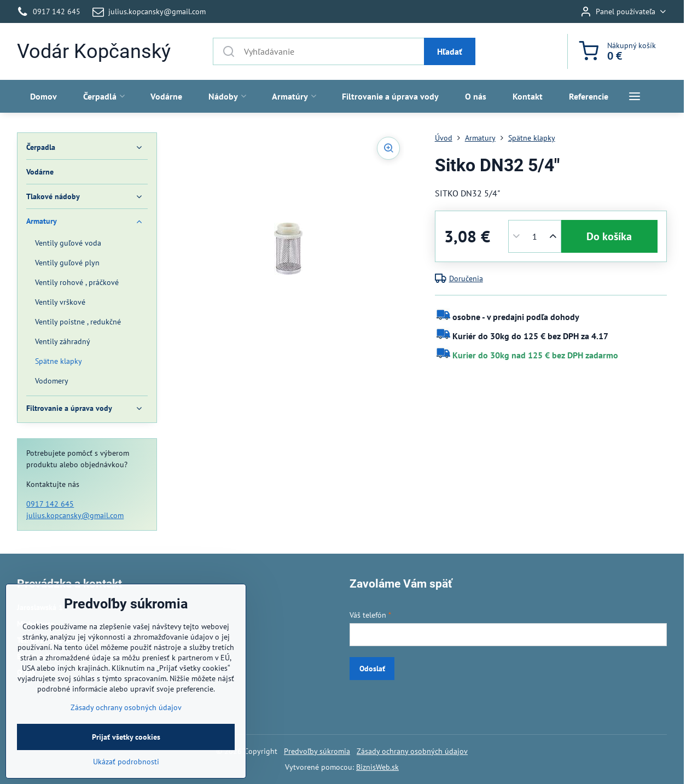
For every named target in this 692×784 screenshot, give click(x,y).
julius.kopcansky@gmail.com (75, 515)
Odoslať (372, 669)
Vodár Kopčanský (94, 51)
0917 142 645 (50, 504)
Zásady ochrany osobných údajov (412, 751)
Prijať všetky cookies (126, 765)
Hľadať (450, 51)
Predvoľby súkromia (317, 751)
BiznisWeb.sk (377, 767)
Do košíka (609, 236)
